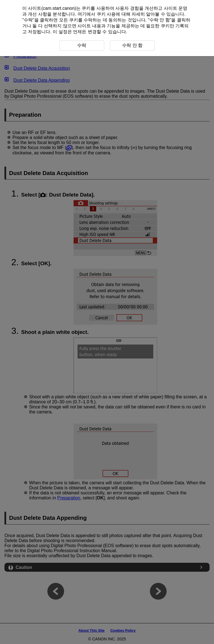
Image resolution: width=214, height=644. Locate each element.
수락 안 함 (160, 20)
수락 (28, 20)
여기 (82, 14)
